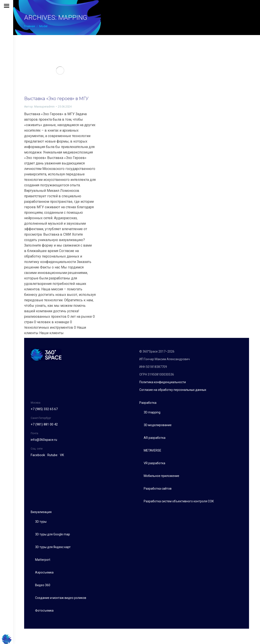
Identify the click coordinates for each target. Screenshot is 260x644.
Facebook (38, 455)
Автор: (39, 107)
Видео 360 (43, 585)
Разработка (148, 403)
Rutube (52, 455)
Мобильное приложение (161, 476)
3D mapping (152, 412)
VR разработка (154, 463)
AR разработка (155, 438)
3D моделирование (158, 425)
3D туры (41, 522)
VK (62, 455)
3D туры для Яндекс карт (53, 547)
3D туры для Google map (53, 534)
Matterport (43, 560)
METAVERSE (152, 450)
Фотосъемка (44, 610)
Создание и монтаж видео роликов (61, 598)
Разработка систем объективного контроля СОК (179, 501)
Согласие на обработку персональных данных (173, 390)
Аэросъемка (44, 572)
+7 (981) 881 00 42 (44, 424)
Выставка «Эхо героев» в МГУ (56, 99)
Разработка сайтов (158, 489)
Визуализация (41, 512)
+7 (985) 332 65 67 (44, 409)
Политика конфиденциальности (163, 382)
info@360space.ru (44, 440)
